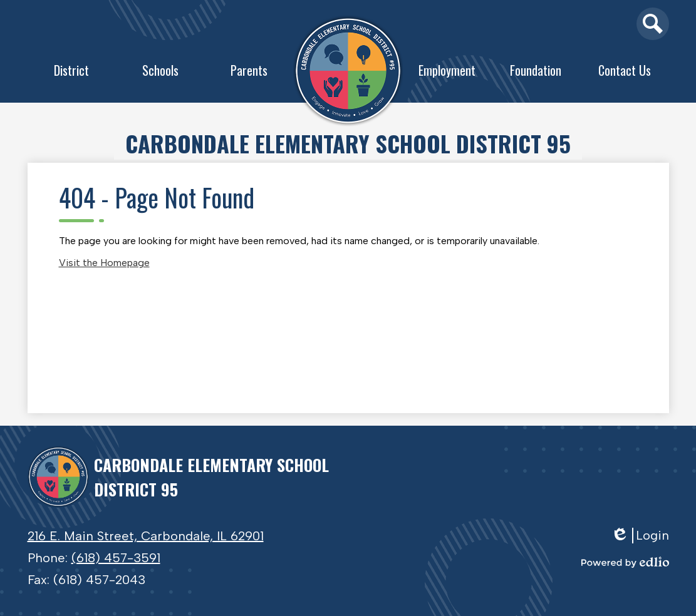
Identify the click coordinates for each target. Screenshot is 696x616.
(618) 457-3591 (116, 558)
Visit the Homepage (104, 263)
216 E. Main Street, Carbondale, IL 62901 (146, 536)
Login (640, 536)
